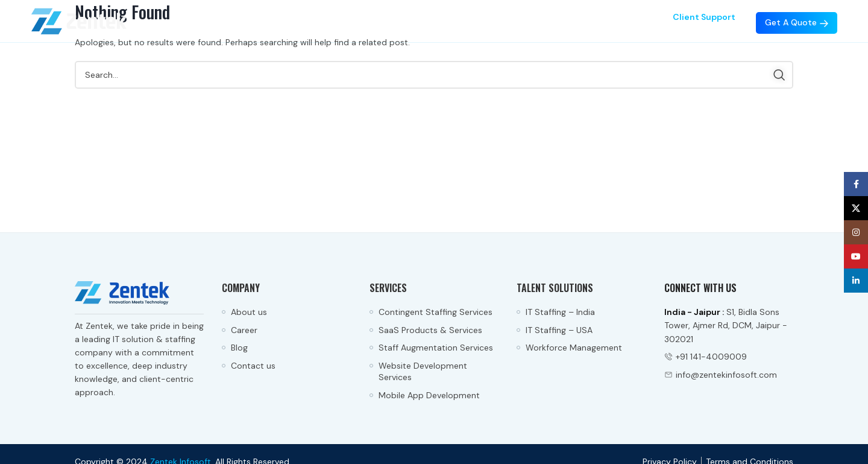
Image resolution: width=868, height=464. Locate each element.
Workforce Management (574, 348)
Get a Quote (797, 22)
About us (249, 312)
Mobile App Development (429, 395)
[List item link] (729, 357)
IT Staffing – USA (559, 330)
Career (244, 330)
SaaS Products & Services (432, 330)
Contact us (253, 366)
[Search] (434, 75)
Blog (239, 348)
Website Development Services (423, 372)
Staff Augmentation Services (436, 348)
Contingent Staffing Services (436, 312)
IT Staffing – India (560, 312)
